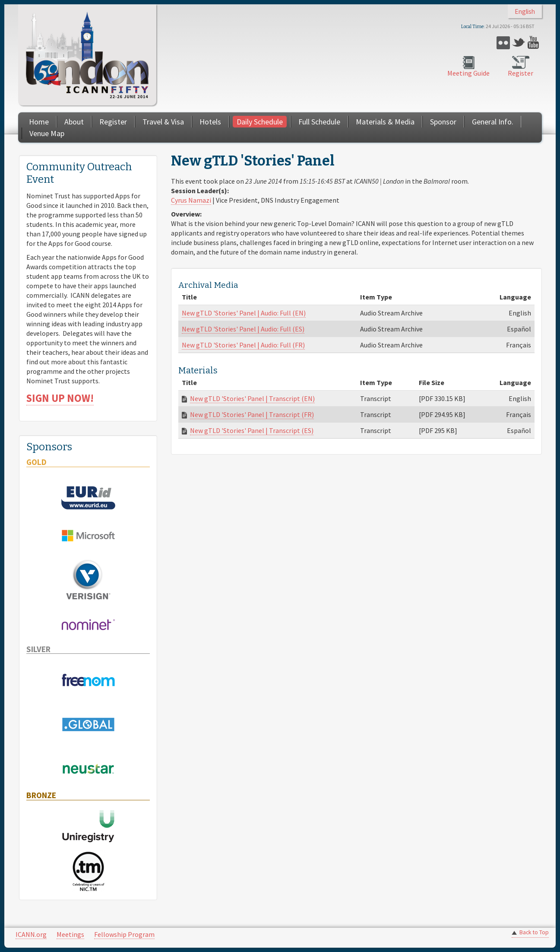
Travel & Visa (163, 122)
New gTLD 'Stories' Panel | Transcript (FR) (252, 414)
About (74, 122)
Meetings (70, 934)
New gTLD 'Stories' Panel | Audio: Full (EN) (244, 313)
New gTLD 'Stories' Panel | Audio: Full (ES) (243, 329)
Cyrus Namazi (191, 200)
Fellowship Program (124, 934)
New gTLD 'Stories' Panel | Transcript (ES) (252, 430)
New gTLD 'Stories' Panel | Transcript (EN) (252, 398)
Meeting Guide (468, 73)
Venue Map (47, 133)
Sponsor (443, 122)
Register (520, 73)
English (525, 11)
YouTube (534, 43)
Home (39, 122)
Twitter (519, 43)
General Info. (493, 122)
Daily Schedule (260, 122)
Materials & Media (385, 122)
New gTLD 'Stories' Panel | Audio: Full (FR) (243, 345)
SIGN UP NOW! (60, 398)
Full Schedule (319, 122)
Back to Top (534, 932)
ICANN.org (31, 934)
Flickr (503, 43)
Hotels (210, 122)
